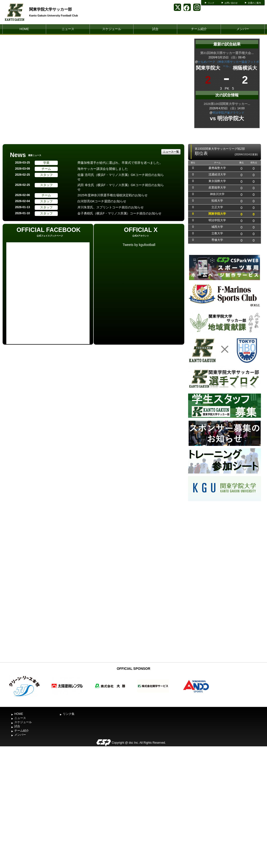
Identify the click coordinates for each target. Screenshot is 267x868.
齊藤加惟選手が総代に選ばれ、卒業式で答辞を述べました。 (120, 163)
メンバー (243, 29)
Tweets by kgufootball (139, 245)
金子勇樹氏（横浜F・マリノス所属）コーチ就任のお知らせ (119, 213)
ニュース (68, 29)
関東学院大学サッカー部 (50, 9)
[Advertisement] (225, 581)
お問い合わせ (231, 3)
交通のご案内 (254, 3)
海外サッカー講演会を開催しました (103, 169)
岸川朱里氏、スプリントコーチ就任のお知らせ (111, 207)
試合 (155, 29)
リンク (211, 3)
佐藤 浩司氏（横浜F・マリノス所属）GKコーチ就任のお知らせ (121, 177)
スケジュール (112, 29)
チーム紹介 (199, 29)
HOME (24, 29)
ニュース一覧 (171, 152)
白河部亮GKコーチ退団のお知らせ (102, 201)
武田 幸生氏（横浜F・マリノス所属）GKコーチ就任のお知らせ (121, 187)
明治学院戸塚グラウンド (228, 113)
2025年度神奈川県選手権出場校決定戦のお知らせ (113, 195)
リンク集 (69, 714)
